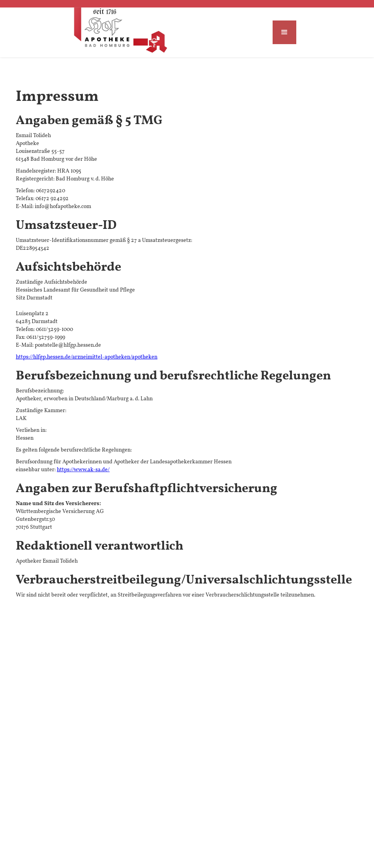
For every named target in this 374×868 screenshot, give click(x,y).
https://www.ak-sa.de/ (83, 470)
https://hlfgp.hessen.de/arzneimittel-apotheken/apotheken (87, 357)
